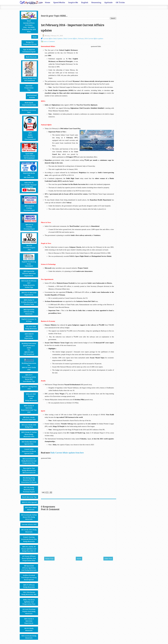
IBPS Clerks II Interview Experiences (29, 621)
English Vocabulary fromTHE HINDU (29, 260)
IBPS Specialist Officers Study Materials (29, 312)
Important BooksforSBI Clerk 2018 (29, 170)
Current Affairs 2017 (29, 524)
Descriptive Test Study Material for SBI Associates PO (29, 470)
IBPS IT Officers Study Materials (29, 586)
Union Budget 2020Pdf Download (30, 71)
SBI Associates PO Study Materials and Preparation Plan (29, 461)
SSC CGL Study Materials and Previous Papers (29, 489)
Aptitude (108, 2)
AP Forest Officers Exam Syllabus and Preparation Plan (29, 558)
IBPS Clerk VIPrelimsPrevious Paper (29, 203)
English (85, 2)
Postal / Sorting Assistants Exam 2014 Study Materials (29, 539)
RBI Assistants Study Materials (29, 637)
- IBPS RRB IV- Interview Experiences (29, 336)
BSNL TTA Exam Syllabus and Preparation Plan (29, 602)
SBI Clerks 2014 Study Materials (29, 531)
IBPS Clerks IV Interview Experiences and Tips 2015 (29, 409)
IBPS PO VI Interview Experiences (29, 294)
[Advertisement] (66, 10)
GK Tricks (120, 2)
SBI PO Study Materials (29, 629)
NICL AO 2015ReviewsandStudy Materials (31, 397)
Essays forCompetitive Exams (30, 43)
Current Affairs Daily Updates (53, 39)
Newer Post (49, 559)
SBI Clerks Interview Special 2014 (29, 443)
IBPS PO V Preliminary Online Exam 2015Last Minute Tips (29, 378)
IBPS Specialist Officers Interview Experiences (29, 273)
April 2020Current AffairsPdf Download (29, 151)
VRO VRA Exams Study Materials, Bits (29, 593)
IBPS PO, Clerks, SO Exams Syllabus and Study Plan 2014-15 (29, 549)
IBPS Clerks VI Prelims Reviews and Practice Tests (29, 302)
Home (48, 2)
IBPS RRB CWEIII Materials (31, 508)
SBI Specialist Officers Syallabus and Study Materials (29, 568)
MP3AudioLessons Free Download (30, 128)
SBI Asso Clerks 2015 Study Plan (29, 426)
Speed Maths (59, 2)
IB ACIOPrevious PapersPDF (29, 242)
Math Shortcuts (31, 57)
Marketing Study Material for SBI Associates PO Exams (29, 480)
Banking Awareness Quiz (29, 111)
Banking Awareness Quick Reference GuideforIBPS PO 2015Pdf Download (29, 349)
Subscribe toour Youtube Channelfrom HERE (29, 187)
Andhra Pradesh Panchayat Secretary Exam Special (29, 577)
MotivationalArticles (32, 96)
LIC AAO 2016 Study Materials (31, 327)
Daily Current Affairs (70, 39)
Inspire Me (73, 2)
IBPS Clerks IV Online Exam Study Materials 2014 (29, 434)
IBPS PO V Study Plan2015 (29, 388)
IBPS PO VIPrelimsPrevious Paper (29, 222)
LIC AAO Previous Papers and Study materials (29, 611)
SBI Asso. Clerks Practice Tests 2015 (29, 418)
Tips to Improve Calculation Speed (29, 51)
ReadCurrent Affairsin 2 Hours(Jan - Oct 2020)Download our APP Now (29, 22)
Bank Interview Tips (29, 497)
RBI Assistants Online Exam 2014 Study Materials (29, 517)
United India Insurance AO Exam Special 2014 (29, 451)
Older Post (108, 559)
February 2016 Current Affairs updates (91, 39)
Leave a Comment (49, 41)
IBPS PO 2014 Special (29, 502)
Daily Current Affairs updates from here (67, 453)
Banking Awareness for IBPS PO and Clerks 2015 (29, 364)
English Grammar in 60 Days (29, 320)
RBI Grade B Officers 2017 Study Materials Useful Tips (29, 284)
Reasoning (96, 2)
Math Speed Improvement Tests (29, 104)
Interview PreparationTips (29, 88)
